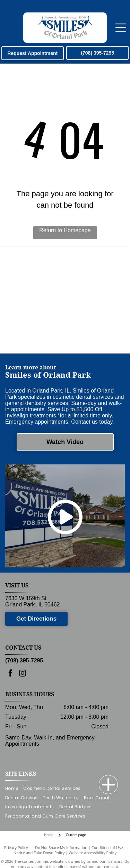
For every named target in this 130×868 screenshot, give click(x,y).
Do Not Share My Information (61, 847)
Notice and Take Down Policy (39, 853)
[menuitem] (14, 788)
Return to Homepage (65, 230)
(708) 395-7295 (24, 661)
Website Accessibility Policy (93, 853)
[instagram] (23, 674)
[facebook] (10, 674)
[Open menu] (121, 28)
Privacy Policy (16, 847)
